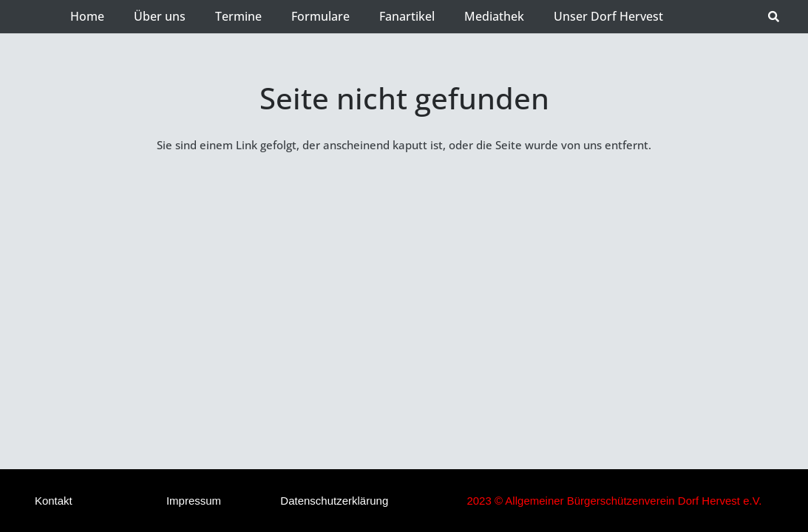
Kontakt (54, 501)
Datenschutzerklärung (334, 501)
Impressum (194, 501)
